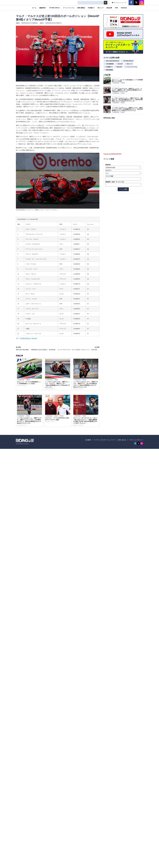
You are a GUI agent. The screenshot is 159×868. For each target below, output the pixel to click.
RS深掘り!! (91, 8)
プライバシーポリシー (136, 440)
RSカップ (100, 8)
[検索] (106, 3)
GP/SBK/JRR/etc (55, 8)
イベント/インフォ (69, 8)
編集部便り (43, 8)
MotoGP (34, 338)
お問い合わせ (122, 440)
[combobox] (91, 3)
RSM (116, 8)
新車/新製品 (81, 8)
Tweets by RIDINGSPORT (112, 154)
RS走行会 (124, 8)
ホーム (34, 8)
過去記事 (109, 8)
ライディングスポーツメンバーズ (104, 440)
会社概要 (88, 440)
